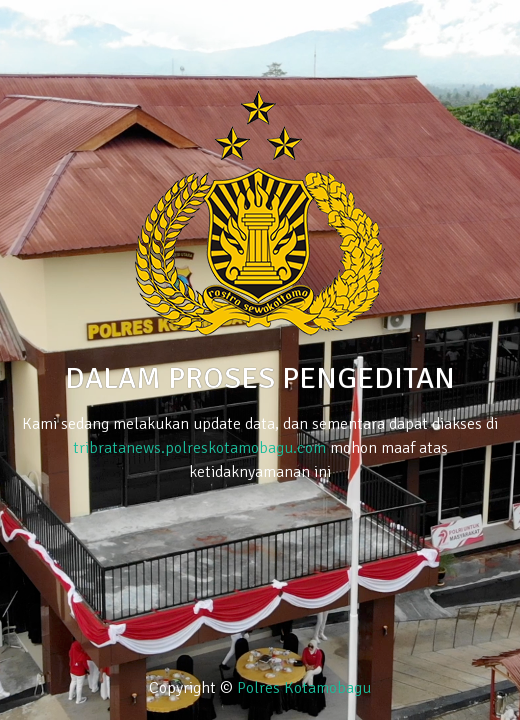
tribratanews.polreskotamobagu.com (199, 448)
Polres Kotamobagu (304, 688)
